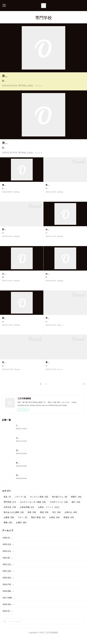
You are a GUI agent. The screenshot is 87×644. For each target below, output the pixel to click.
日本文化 (17, 379)
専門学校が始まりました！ (14, 192)
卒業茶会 (8, 76)
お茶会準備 (27, 514)
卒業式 (48, 325)
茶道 (59, 335)
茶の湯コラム (60, 504)
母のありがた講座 (14, 519)
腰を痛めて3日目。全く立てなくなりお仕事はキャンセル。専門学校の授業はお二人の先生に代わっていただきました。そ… (21, 285)
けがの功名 (7, 281)
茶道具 (69, 524)
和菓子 (76, 504)
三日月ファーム (59, 509)
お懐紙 (48, 281)
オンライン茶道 (39, 504)
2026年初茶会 (22, 432)
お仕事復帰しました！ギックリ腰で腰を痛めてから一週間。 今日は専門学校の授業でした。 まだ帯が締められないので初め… (65, 241)
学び (59, 379)
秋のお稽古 (21, 470)
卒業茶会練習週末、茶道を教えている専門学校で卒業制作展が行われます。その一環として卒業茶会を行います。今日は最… (65, 197)
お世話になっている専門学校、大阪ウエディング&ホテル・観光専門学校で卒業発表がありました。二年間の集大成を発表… (21, 374)
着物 (8, 530)
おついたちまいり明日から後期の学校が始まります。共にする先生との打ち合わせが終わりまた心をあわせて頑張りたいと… (21, 241)
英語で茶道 (38, 524)
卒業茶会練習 (51, 192)
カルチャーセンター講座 (33, 509)
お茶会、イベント (35, 89)
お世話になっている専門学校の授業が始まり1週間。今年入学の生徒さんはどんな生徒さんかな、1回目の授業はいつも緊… (21, 330)
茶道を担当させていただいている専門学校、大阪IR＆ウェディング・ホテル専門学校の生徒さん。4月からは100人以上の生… (65, 285)
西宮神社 (6, 236)
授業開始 (6, 325)
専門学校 (22, 89)
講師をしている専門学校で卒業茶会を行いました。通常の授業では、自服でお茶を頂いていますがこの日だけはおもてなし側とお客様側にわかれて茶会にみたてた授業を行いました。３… (43, 82)
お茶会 (54, 524)
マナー (23, 524)
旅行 (76, 509)
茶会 (7, 504)
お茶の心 (71, 519)
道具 (32, 519)
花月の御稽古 (22, 457)
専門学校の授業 (52, 369)
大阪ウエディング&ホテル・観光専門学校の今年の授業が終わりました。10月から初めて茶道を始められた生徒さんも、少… (65, 374)
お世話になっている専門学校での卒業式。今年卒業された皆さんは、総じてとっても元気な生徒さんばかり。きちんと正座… (65, 330)
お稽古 (63, 335)
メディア (20, 504)
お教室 (63, 379)
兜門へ (19, 482)
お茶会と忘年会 (23, 445)
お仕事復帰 (50, 236)
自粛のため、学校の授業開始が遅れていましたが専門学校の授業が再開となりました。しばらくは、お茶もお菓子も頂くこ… (21, 197)
